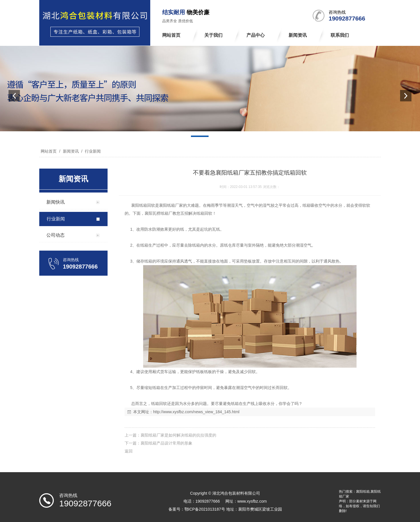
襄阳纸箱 (139, 205)
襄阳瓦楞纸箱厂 (158, 213)
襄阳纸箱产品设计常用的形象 (166, 443)
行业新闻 (92, 151)
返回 (129, 451)
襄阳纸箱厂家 (171, 205)
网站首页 (49, 151)
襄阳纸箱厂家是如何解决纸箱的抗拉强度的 (178, 435)
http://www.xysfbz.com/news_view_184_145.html (196, 412)
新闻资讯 (71, 151)
